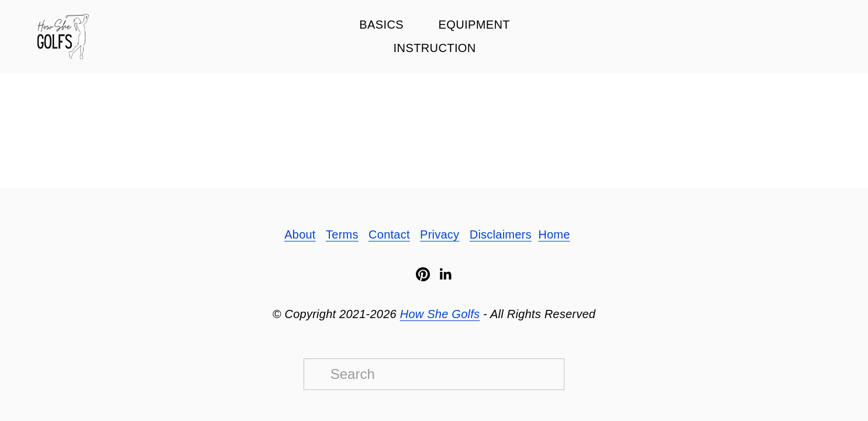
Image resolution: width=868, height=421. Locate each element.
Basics (381, 25)
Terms (342, 234)
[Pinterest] (423, 274)
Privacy (440, 234)
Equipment (474, 25)
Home (554, 234)
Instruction (435, 48)
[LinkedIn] (445, 274)
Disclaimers (501, 234)
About (300, 234)
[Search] (434, 374)
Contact (389, 234)
